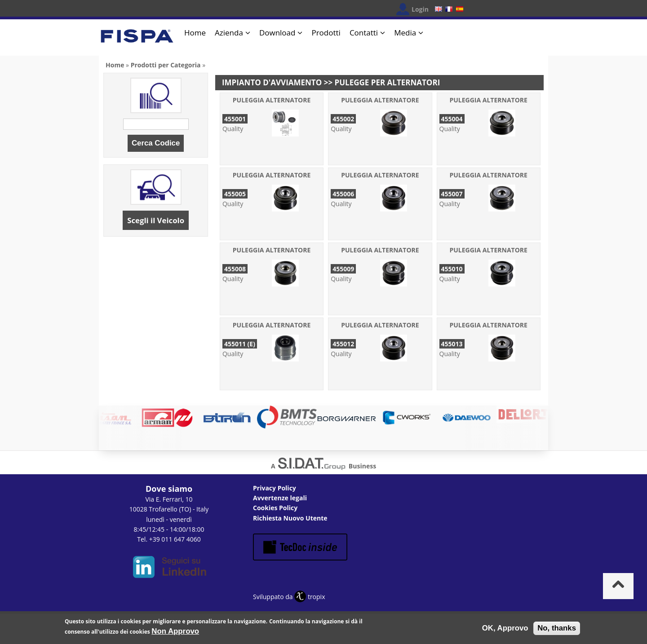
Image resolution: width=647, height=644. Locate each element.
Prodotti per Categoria (166, 65)
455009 (343, 269)
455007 (452, 194)
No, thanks (557, 629)
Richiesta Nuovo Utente (290, 518)
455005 (235, 194)
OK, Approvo (505, 629)
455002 (343, 119)
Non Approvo (175, 633)
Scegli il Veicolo (156, 220)
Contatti (364, 33)
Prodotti (326, 33)
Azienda (229, 33)
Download (277, 33)
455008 (235, 269)
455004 (452, 119)
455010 (452, 269)
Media (405, 33)
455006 (343, 194)
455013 (452, 344)
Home (195, 33)
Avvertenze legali (280, 498)
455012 (343, 344)
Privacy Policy (275, 488)
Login (420, 9)
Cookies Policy (275, 508)
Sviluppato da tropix (289, 597)
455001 (235, 119)
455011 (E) (240, 344)
